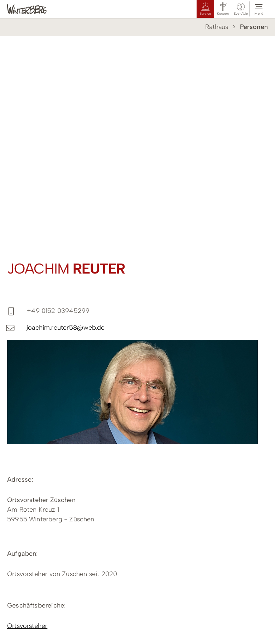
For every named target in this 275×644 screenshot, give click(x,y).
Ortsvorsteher (27, 626)
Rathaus (217, 27)
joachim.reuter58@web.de (66, 328)
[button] (241, 9)
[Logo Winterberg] (34, 9)
